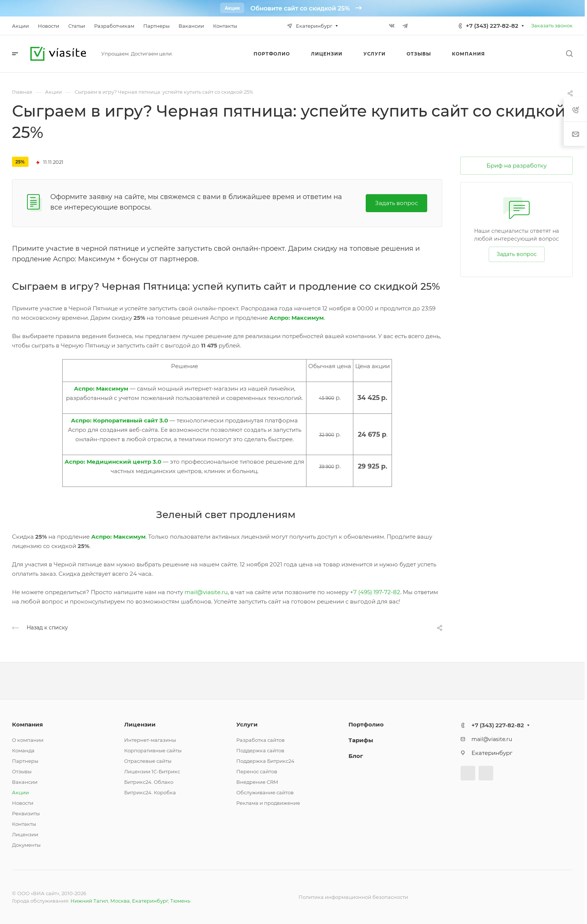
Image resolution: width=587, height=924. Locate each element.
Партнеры (25, 761)
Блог (356, 756)
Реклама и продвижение (268, 803)
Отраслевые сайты (148, 761)
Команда (23, 750)
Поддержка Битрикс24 (265, 761)
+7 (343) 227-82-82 (492, 26)
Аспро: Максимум (101, 389)
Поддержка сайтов (260, 750)
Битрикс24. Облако (149, 782)
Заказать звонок (552, 25)
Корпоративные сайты (153, 750)
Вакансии (25, 782)
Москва (120, 901)
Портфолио (366, 724)
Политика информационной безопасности (353, 897)
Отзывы (22, 771)
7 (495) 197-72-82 (377, 592)
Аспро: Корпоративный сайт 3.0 (119, 420)
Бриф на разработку (516, 165)
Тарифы (361, 740)
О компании (28, 740)
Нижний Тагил (89, 901)
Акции (20, 792)
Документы (26, 845)
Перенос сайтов (257, 771)
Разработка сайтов (260, 740)
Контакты (24, 824)
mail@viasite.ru (206, 592)
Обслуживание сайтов (265, 792)
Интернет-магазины (150, 740)
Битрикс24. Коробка (150, 792)
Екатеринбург (150, 901)
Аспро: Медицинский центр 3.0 (113, 462)
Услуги (247, 724)
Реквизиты (26, 813)
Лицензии (25, 834)
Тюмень (180, 901)
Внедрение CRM (257, 782)
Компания (27, 724)
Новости (23, 803)
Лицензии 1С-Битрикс (152, 771)
